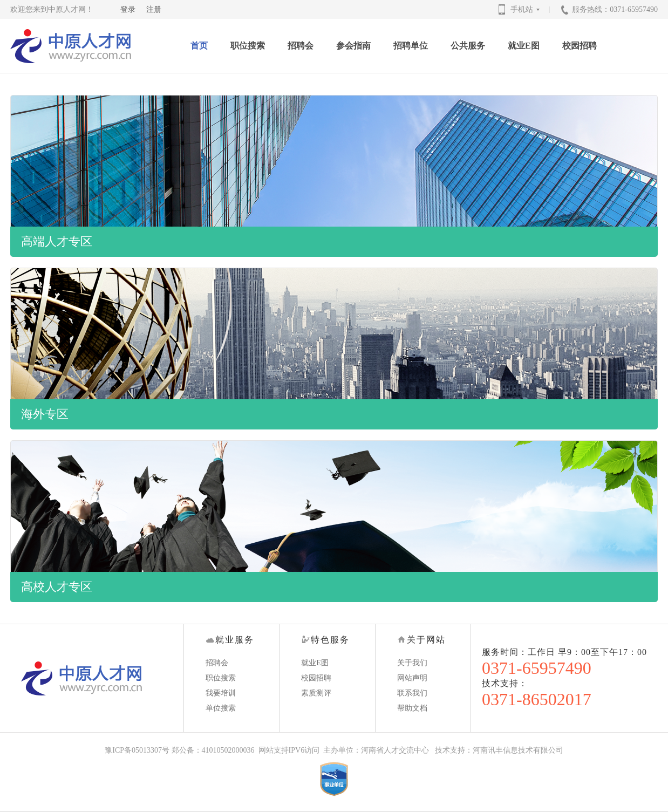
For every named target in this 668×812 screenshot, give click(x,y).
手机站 (526, 9)
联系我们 (412, 693)
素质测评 (316, 693)
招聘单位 (411, 46)
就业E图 (524, 46)
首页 (199, 46)
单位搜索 (221, 708)
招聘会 (301, 46)
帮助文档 (412, 708)
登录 (128, 9)
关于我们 (412, 663)
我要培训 (221, 693)
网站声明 (412, 678)
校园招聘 (580, 46)
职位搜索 (248, 46)
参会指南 (353, 46)
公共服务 (468, 46)
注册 (154, 9)
